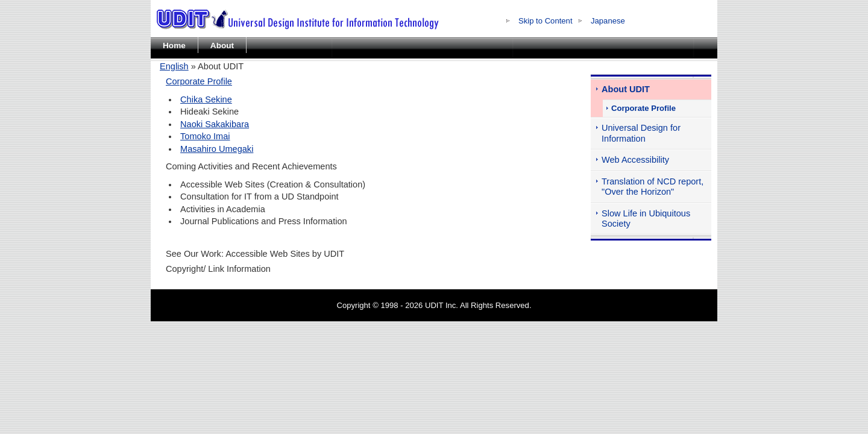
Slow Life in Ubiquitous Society (646, 219)
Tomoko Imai (205, 136)
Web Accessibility (635, 160)
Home (174, 46)
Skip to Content (546, 21)
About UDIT (626, 89)
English (174, 66)
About (222, 46)
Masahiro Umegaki (217, 149)
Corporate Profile (199, 81)
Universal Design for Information (641, 133)
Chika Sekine (206, 99)
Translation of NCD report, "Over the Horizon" (653, 187)
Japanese (608, 21)
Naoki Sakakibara (215, 124)
